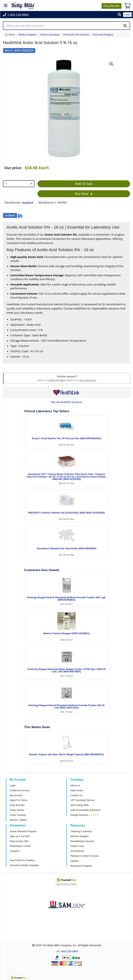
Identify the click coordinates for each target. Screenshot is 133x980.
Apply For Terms (19, 800)
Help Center (77, 790)
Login (13, 785)
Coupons (15, 851)
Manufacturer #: (47, 203)
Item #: (9, 50)
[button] (119, 15)
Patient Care (77, 846)
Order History (17, 810)
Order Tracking (18, 815)
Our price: (13, 168)
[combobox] (19, 184)
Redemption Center (20, 846)
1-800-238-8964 (57, 380)
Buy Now (84, 194)
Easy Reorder (17, 805)
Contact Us (76, 795)
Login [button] (127, 14)
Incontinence (77, 851)
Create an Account (20, 790)
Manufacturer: (13, 203)
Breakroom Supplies (81, 866)
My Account (16, 795)
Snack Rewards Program (23, 831)
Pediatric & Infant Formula (84, 856)
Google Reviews (79, 815)
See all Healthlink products (66, 402)
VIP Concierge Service (82, 800)
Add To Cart (84, 184)
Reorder (112, 6)
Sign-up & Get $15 (20, 836)
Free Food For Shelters (22, 860)
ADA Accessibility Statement (86, 810)
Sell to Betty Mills (80, 805)
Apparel (74, 861)
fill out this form (88, 380)
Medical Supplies (80, 836)
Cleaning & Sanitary (81, 831)
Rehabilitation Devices (82, 841)
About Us (75, 785)
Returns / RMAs (18, 820)
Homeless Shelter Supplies (24, 865)
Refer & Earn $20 (19, 841)
